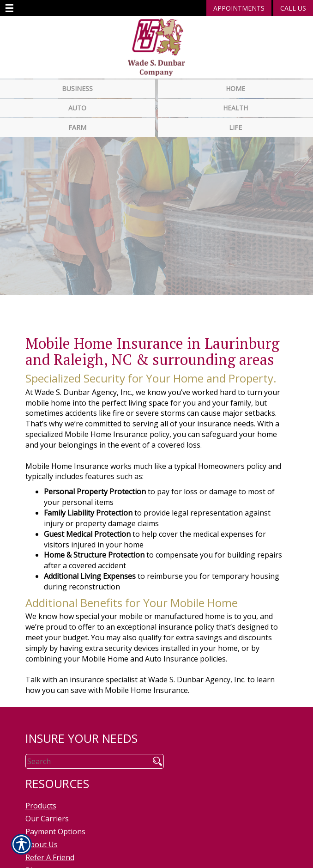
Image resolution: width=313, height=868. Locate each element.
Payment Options (55, 824)
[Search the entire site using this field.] (84, 754)
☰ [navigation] (9, 8)
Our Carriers (47, 811)
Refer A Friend (50, 850)
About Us (42, 837)
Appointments (239, 8)
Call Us (293, 8)
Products (41, 798)
